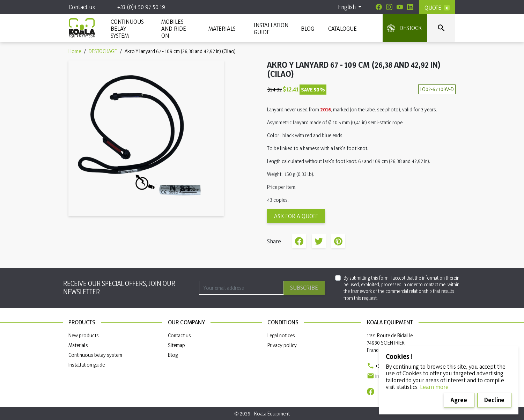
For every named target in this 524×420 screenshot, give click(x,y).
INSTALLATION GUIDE (270, 28)
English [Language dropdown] (348, 7)
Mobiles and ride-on (175, 28)
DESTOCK (411, 28)
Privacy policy (282, 345)
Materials (78, 345)
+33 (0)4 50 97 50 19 (141, 7)
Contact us (82, 7)
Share (299, 241)
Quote (433, 8)
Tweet (319, 241)
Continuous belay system (95, 355)
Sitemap (176, 345)
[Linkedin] (410, 7)
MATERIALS (222, 28)
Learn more (434, 387)
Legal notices (281, 335)
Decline (494, 400)
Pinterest (338, 241)
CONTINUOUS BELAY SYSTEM (127, 28)
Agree (459, 400)
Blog (308, 28)
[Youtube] (400, 7)
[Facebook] (379, 7)
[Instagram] (389, 7)
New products (84, 335)
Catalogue (342, 28)
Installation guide (87, 365)
